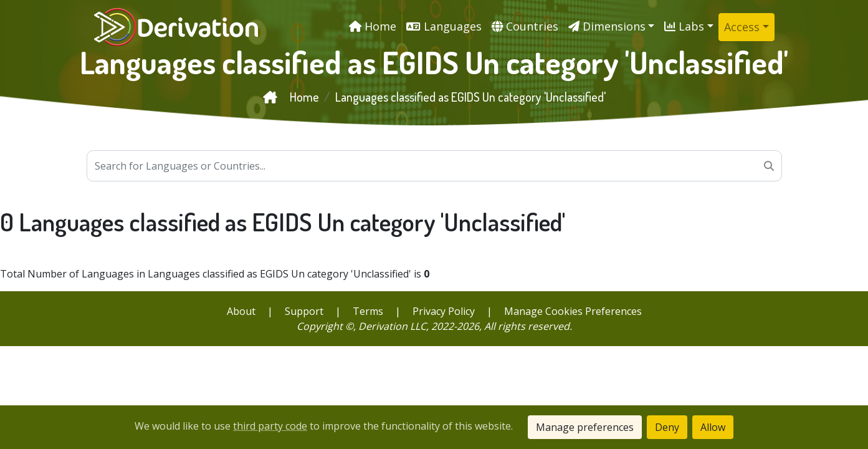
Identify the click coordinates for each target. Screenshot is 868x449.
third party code (270, 426)
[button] (612, 27)
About (241, 311)
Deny (667, 427)
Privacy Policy (444, 311)
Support (304, 311)
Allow (713, 427)
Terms (368, 311)
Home (291, 97)
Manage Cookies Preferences (573, 311)
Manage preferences (585, 427)
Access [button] (742, 27)
